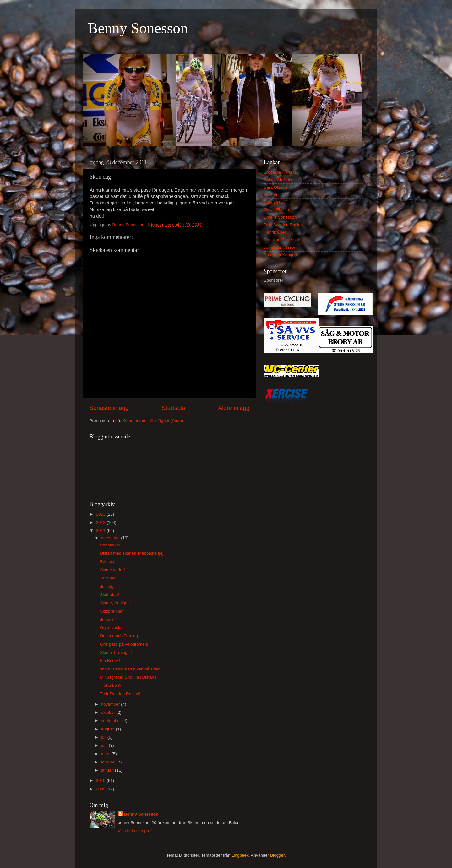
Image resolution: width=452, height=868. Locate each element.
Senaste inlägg (109, 408)
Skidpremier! (112, 611)
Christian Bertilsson (282, 240)
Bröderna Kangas (280, 172)
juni (105, 745)
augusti (109, 729)
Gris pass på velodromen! (124, 644)
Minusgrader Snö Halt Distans (128, 677)
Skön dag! (109, 595)
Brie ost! (108, 562)
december (111, 538)
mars (106, 754)
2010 (101, 781)
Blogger (277, 855)
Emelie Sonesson (280, 217)
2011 (101, 531)
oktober (109, 712)
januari (108, 770)
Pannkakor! (111, 545)
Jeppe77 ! (109, 619)
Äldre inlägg (234, 408)
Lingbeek (240, 855)
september (112, 721)
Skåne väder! (112, 570)
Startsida (174, 408)
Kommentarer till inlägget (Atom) (153, 421)
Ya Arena (272, 195)
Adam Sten (274, 202)
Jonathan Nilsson (280, 247)
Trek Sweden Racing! (120, 694)
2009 (101, 789)
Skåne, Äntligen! (115, 603)
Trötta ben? (111, 685)
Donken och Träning (119, 636)
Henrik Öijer (275, 232)
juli (104, 737)
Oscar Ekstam (277, 210)
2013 (101, 514)
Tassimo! (108, 578)
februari (109, 762)
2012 (101, 522)
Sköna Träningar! (116, 652)
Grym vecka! (112, 628)
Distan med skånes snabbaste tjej (132, 553)
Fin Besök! (110, 661)
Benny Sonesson (138, 28)
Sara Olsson (275, 187)
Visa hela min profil (136, 831)
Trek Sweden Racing (283, 225)
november (111, 704)
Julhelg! (107, 586)
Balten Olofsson (279, 180)
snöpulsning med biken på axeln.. (131, 669)
